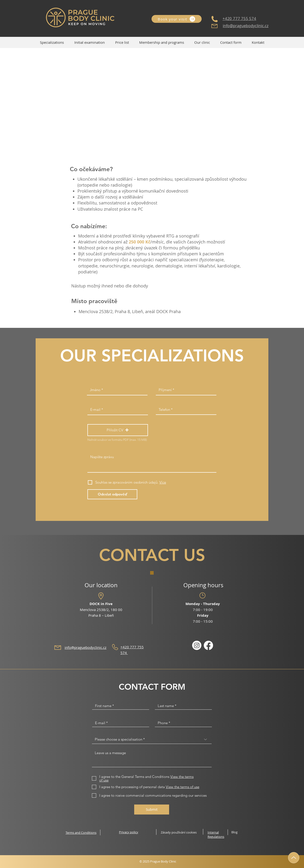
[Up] (294, 858)
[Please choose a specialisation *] (152, 739)
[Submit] (152, 810)
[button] (202, 42)
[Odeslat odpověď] (112, 494)
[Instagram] (197, 645)
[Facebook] (208, 645)
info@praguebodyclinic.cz (246, 26)
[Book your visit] (177, 19)
